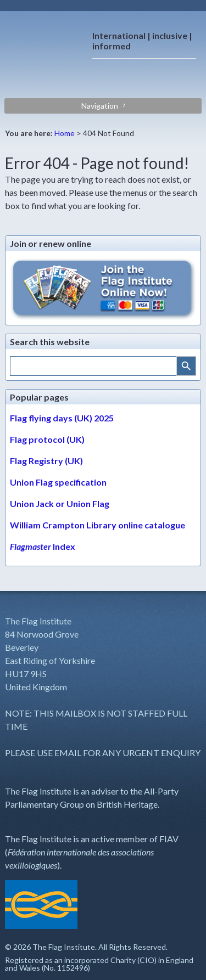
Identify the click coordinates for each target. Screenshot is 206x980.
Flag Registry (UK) (46, 461)
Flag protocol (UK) (47, 439)
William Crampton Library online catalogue (98, 525)
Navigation (100, 106)
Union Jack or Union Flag (60, 503)
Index (43, 546)
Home (65, 133)
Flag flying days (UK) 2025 (62, 418)
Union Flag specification (58, 482)
